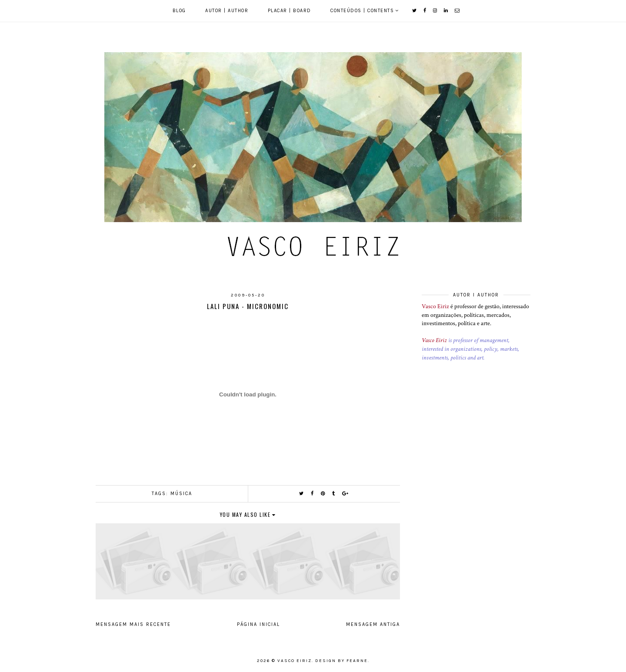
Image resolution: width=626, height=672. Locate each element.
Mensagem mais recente (133, 624)
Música (181, 494)
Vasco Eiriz (435, 306)
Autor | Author (227, 11)
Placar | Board (290, 11)
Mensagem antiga (373, 624)
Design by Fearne (341, 661)
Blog (179, 11)
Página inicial (258, 624)
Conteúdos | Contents (362, 11)
